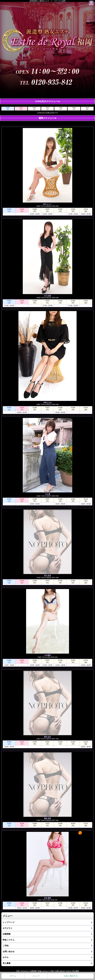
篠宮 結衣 (47, 737)
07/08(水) (61, 108)
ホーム (13, 976)
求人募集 (7, 963)
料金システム (9, 940)
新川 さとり (48, 204)
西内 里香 (47, 576)
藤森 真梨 (47, 818)
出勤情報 (7, 934)
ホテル (6, 957)
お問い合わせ (9, 951)
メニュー (36, 976)
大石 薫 (48, 494)
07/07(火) (47, 108)
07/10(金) (87, 108)
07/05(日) (21, 108)
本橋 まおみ (48, 402)
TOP (18, 971)
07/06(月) (34, 108)
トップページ (9, 922)
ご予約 (6, 946)
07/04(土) (8, 108)
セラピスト (8, 928)
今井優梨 (47, 655)
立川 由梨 (47, 296)
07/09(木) (74, 108)
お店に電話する (71, 976)
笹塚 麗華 (47, 898)
